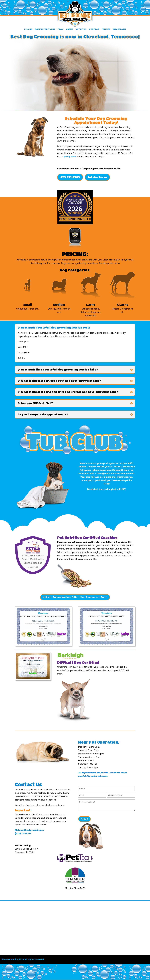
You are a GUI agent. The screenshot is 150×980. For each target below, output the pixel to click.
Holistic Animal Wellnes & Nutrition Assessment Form (75, 597)
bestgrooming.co (35, 830)
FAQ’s (61, 29)
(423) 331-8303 (23, 834)
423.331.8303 (70, 177)
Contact (94, 29)
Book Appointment (45, 29)
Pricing (28, 29)
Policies (106, 29)
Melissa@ (20, 830)
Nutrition (81, 29)
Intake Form (119, 29)
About (70, 29)
